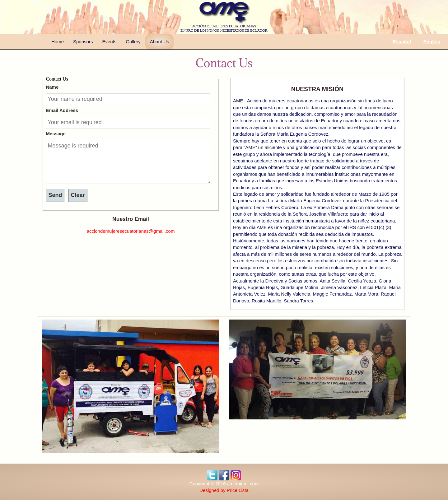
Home (58, 42)
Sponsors (83, 42)
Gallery (133, 42)
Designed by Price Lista (224, 490)
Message (56, 134)
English (432, 42)
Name (52, 87)
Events (109, 42)
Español (402, 42)
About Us (160, 42)
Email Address (62, 110)
